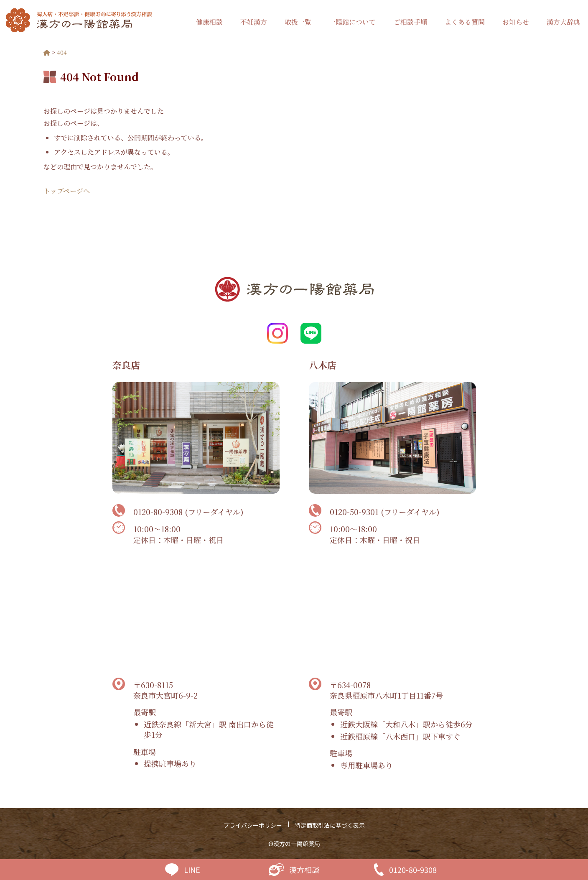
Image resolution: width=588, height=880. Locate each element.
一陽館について (352, 22)
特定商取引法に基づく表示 (330, 825)
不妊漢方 (254, 22)
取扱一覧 (298, 22)
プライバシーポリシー (253, 825)
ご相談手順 (410, 22)
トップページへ (67, 191)
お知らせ (516, 22)
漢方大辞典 (563, 22)
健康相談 (209, 22)
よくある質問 (465, 22)
